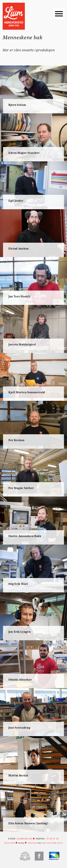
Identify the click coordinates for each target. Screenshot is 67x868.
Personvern (10, 843)
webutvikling (47, 843)
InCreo (60, 843)
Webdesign (33, 843)
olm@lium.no (24, 839)
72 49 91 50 (52, 839)
